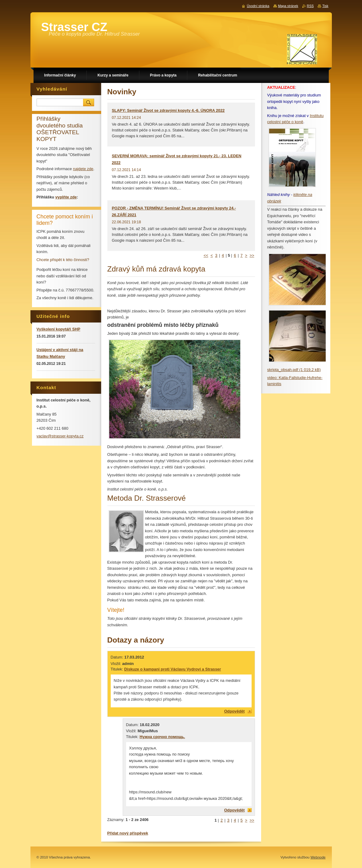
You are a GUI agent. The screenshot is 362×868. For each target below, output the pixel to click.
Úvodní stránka (258, 6)
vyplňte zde (66, 197)
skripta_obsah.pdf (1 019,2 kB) (294, 370)
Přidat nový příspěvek (128, 833)
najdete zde (83, 169)
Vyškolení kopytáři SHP (58, 329)
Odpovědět (235, 711)
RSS (310, 6)
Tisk (325, 6)
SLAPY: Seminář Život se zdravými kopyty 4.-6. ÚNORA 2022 (168, 110)
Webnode (318, 857)
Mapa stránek (288, 6)
